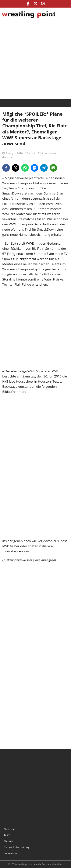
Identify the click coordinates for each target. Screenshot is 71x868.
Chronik (8, 841)
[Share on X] (16, 168)
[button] (66, 103)
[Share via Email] (53, 168)
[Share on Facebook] (6, 168)
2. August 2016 (14, 153)
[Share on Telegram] (44, 168)
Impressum (10, 853)
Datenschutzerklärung (16, 847)
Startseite (9, 829)
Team (7, 835)
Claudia (31, 153)
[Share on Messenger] (34, 168)
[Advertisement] (35, 60)
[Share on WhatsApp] (25, 168)
